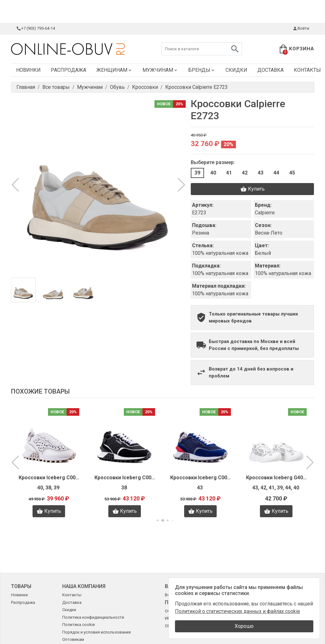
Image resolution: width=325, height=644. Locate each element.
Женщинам (114, 70)
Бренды (202, 70)
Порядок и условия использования (96, 632)
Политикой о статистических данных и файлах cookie (238, 611)
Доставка (271, 70)
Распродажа (69, 70)
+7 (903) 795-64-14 (36, 28)
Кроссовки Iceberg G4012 (276, 478)
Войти (301, 28)
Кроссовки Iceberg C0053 (125, 478)
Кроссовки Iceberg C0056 (49, 478)
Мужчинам (160, 70)
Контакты (72, 595)
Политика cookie (78, 625)
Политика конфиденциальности (93, 617)
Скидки (236, 70)
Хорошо (244, 626)
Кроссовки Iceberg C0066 (201, 478)
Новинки (28, 70)
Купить (253, 189)
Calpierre (265, 213)
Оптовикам (73, 639)
